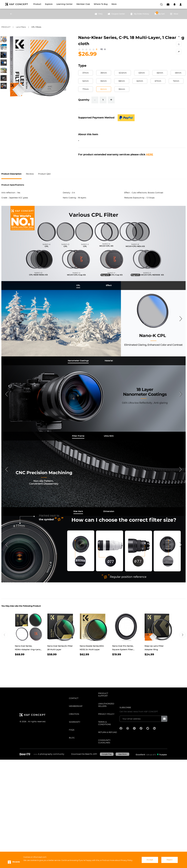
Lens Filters (21, 27)
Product (37, 4)
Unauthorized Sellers (106, 705)
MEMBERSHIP (76, 706)
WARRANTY (75, 722)
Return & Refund (108, 732)
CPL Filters (36, 27)
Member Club (83, 4)
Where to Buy (101, 4)
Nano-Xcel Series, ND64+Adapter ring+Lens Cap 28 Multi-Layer (28, 650)
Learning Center (64, 4)
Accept (150, 860)
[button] (183, 635)
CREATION (74, 714)
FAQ (99, 14)
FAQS (72, 730)
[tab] (78, 286)
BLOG (72, 738)
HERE (150, 155)
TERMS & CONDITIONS (104, 723)
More (114, 4)
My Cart (159, 13)
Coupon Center (116, 14)
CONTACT (74, 698)
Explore (49, 4)
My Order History (140, 14)
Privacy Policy (106, 714)
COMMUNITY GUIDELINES (104, 742)
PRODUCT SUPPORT (103, 695)
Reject (170, 860)
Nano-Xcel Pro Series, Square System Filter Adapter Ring (123, 650)
